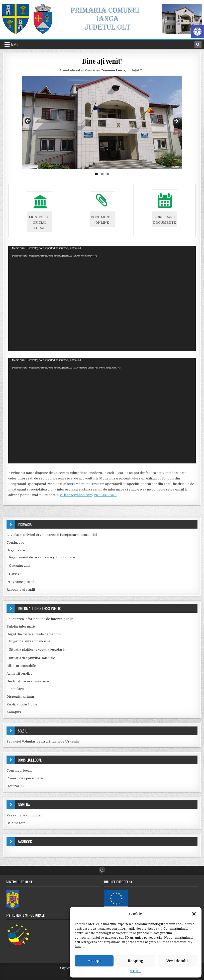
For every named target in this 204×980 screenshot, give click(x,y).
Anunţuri (14, 712)
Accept (94, 961)
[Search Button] (102, 870)
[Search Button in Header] (198, 44)
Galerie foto (16, 823)
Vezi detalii (177, 961)
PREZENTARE (105, 495)
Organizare (16, 550)
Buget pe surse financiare (30, 641)
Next (176, 121)
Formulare (15, 689)
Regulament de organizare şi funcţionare (42, 557)
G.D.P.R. (136, 971)
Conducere (15, 542)
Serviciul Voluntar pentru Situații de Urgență (43, 741)
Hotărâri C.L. (17, 786)
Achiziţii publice (20, 673)
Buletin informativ (21, 626)
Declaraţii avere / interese (28, 681)
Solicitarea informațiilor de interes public (40, 619)
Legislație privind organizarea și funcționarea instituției (52, 535)
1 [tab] (96, 174)
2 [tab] (102, 174)
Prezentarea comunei (24, 815)
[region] (102, 123)
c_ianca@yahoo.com (76, 495)
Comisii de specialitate (25, 778)
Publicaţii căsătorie (22, 704)
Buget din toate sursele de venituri (34, 634)
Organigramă (20, 566)
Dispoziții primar (21, 697)
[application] (102, 299)
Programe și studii (21, 582)
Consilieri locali (19, 770)
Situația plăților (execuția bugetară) (37, 649)
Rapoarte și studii (21, 590)
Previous (28, 121)
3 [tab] (108, 174)
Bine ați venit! (102, 61)
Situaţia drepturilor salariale (32, 658)
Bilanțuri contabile (21, 666)
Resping (136, 961)
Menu (15, 44)
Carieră (15, 574)
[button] (197, 32)
